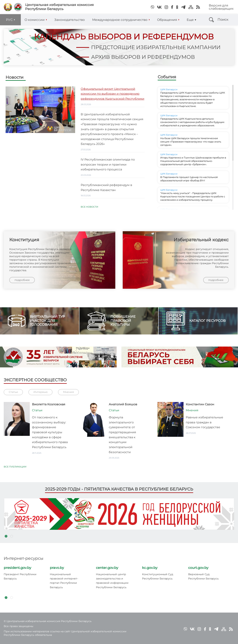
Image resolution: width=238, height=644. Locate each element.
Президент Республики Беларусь (20, 576)
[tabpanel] (119, 514)
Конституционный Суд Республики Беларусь (158, 576)
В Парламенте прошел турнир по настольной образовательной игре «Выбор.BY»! (189, 180)
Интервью (41, 394)
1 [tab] (6, 536)
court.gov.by (198, 568)
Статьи (13, 394)
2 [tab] (12, 536)
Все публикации (15, 468)
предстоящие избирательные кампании (145, 47)
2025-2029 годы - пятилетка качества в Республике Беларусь (119, 489)
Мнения (68, 394)
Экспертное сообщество (35, 381)
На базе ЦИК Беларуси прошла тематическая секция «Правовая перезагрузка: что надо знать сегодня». (191, 143)
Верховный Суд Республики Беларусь (203, 576)
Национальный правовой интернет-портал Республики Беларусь (64, 581)
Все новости (89, 208)
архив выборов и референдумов (130, 57)
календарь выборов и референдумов (120, 37)
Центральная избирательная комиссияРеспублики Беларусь (59, 7)
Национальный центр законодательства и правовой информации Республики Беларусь (112, 581)
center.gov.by (107, 568)
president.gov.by (17, 568)
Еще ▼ (192, 20)
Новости (15, 79)
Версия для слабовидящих (221, 7)
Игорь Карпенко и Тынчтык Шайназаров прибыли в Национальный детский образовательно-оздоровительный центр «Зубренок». (193, 163)
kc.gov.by (150, 568)
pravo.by (57, 568)
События (167, 78)
